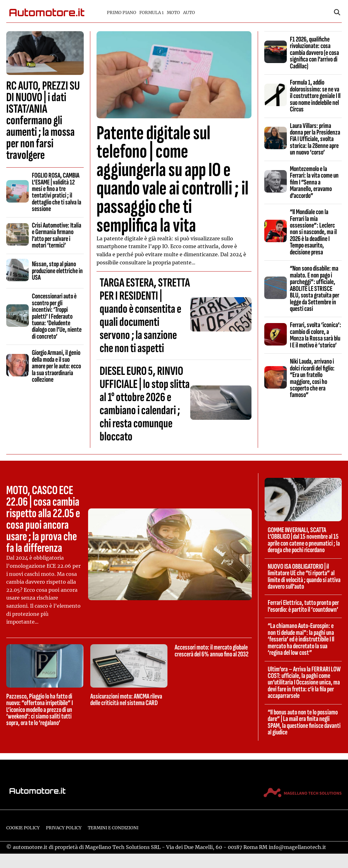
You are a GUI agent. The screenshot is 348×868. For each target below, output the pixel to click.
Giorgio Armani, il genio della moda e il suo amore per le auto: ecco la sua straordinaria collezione (56, 366)
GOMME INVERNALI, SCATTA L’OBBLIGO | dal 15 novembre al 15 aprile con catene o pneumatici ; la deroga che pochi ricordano (304, 540)
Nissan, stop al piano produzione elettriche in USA (57, 271)
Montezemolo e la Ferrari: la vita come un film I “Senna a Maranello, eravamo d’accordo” (314, 182)
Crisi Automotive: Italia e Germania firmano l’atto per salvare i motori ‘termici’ (57, 235)
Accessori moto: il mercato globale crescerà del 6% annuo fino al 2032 (211, 651)
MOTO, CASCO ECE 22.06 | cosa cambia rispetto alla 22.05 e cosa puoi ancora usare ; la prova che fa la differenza (43, 519)
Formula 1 (152, 13)
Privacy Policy (64, 828)
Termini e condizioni (113, 828)
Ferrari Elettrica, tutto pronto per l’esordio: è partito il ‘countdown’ (303, 606)
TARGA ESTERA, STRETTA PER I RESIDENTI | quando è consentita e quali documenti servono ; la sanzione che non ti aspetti (145, 316)
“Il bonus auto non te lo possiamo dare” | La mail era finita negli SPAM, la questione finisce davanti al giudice (304, 722)
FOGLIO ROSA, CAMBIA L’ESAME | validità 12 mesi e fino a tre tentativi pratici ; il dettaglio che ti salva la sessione (57, 192)
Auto (189, 13)
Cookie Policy (23, 828)
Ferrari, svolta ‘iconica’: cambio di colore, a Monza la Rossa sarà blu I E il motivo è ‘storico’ (316, 335)
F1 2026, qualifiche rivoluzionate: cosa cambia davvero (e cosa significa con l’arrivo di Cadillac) (314, 53)
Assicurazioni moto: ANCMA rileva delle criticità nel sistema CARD (126, 700)
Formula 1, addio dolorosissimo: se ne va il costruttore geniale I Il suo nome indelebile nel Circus (315, 96)
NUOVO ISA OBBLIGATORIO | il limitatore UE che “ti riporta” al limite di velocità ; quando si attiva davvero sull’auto (304, 576)
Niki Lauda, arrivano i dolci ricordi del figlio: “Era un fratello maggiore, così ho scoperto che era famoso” (312, 378)
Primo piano (122, 13)
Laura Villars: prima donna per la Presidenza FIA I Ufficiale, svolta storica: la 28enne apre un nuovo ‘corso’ (315, 139)
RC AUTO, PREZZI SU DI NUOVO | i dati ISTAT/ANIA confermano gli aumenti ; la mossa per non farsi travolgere (43, 120)
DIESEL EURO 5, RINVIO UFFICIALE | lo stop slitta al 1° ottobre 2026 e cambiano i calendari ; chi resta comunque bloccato (145, 404)
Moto (173, 13)
